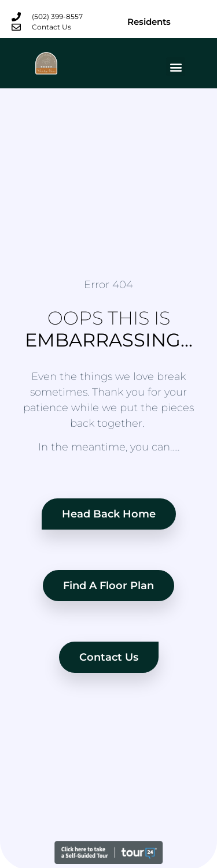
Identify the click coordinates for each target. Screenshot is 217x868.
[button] (176, 67)
